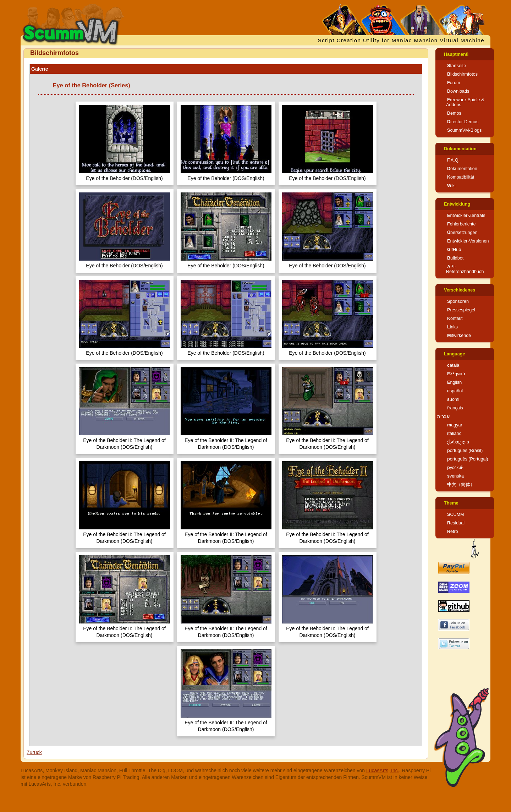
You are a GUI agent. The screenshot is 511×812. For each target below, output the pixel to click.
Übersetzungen (462, 233)
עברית (443, 416)
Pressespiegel (461, 310)
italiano (454, 434)
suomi (453, 399)
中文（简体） (461, 485)
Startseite (457, 66)
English (454, 382)
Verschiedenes (460, 290)
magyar (455, 425)
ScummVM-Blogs (464, 130)
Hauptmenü (456, 54)
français (455, 408)
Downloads (458, 91)
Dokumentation (460, 149)
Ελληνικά (456, 374)
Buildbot (455, 258)
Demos (454, 113)
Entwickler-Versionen (468, 241)
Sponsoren (458, 301)
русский (455, 468)
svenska (455, 476)
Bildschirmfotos (462, 74)
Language (454, 354)
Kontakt (455, 318)
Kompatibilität (461, 177)
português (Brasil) (465, 451)
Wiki (451, 186)
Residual (456, 523)
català (453, 365)
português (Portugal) (468, 459)
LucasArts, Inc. (383, 770)
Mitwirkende (459, 336)
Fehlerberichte (461, 224)
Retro (453, 532)
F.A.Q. (453, 160)
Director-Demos (463, 122)
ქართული (458, 442)
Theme (451, 503)
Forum (454, 83)
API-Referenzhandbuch (465, 269)
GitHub (454, 250)
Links (452, 327)
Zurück (34, 752)
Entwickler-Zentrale (466, 216)
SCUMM (456, 514)
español (455, 391)
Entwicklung (457, 204)
